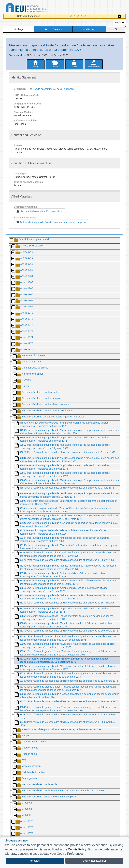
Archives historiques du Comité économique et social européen (51, 222)
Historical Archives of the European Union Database (36, 8)
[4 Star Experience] (82, 16)
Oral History (89, 29)
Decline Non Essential (94, 861)
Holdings (19, 29)
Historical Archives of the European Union (40, 211)
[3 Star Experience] (79, 16)
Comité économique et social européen (51, 89)
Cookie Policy (77, 849)
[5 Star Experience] (86, 16)
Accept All (35, 861)
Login (119, 22)
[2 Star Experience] (75, 16)
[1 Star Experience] (72, 16)
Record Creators (53, 29)
